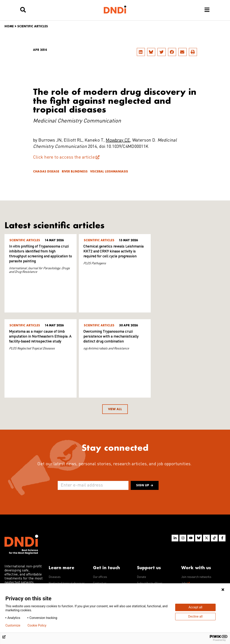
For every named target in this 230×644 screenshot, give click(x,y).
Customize (13, 625)
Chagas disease (46, 171)
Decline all (195, 616)
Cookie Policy (37, 625)
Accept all (195, 607)
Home (9, 26)
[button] (141, 52)
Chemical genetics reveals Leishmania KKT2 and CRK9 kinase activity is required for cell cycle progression (113, 252)
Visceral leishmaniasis (109, 171)
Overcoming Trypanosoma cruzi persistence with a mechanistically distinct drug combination (36, 337)
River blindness (75, 171)
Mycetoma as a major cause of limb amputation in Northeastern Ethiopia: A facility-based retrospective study (188, 252)
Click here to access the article (64, 157)
